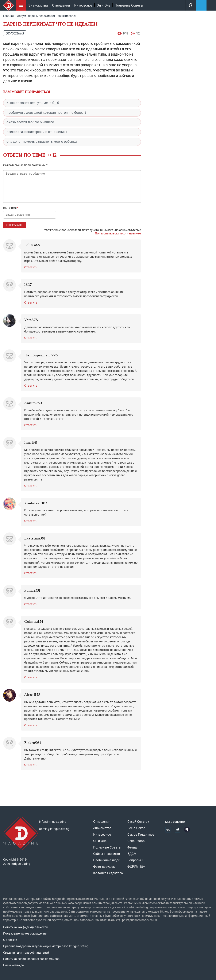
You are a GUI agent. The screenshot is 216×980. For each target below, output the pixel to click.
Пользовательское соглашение (25, 933)
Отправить (15, 225)
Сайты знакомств (107, 854)
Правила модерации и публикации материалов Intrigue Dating (46, 946)
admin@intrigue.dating (54, 829)
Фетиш (132, 847)
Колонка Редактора (108, 873)
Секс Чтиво (136, 841)
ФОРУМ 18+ (136, 867)
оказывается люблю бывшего (30, 122)
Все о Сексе (136, 828)
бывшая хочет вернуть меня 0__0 (33, 103)
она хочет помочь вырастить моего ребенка (42, 142)
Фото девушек (104, 867)
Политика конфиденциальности (25, 927)
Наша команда (13, 965)
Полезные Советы (129, 5)
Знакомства (38, 5)
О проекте (10, 940)
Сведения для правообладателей (26, 953)
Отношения (61, 5)
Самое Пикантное (141, 835)
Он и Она (104, 5)
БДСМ (132, 854)
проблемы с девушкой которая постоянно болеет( (46, 113)
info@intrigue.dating (53, 822)
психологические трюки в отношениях (37, 132)
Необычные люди (107, 860)
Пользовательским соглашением (118, 233)
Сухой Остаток (138, 822)
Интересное (83, 5)
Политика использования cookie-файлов (31, 959)
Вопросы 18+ (137, 860)
